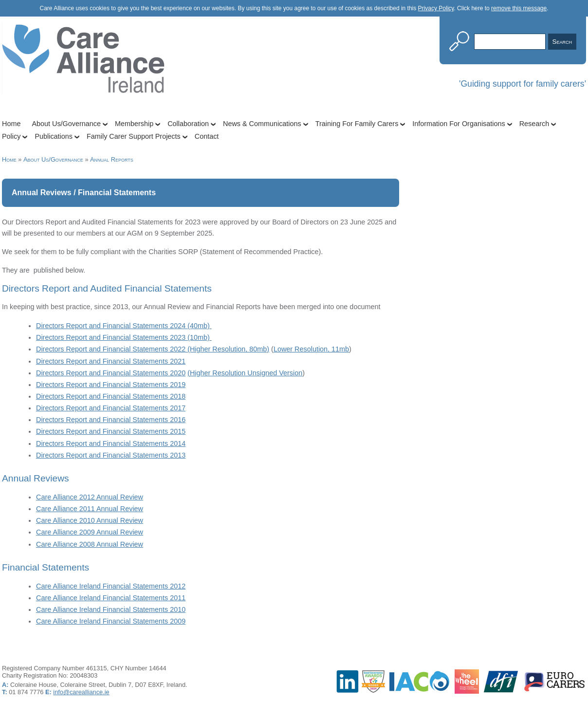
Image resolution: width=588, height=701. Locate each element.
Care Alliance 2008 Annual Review (90, 544)
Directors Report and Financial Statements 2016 (111, 420)
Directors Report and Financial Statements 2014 (111, 443)
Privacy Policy (436, 8)
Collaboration (188, 124)
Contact (207, 136)
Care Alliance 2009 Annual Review (90, 532)
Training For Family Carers (357, 124)
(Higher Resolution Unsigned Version (245, 373)
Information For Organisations (459, 124)
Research (534, 124)
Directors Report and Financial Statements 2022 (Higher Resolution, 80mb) (153, 349)
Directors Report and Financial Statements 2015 (111, 431)
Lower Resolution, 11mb (311, 349)
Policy (11, 136)
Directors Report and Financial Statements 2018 (111, 396)
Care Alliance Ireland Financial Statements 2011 (111, 598)
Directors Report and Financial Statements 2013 (111, 455)
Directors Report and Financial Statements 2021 (111, 361)
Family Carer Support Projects (134, 136)
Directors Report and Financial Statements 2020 (111, 373)
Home (11, 124)
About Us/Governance (66, 124)
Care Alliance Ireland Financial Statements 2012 (111, 586)
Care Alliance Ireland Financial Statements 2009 (111, 621)
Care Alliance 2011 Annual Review (90, 509)
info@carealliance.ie (81, 692)
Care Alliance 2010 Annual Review (90, 520)
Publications (54, 136)
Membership (134, 124)
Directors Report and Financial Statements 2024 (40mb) (124, 326)
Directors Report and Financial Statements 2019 (111, 385)
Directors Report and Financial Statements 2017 (111, 408)
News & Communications (262, 124)
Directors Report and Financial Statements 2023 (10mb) (124, 337)
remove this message (519, 8)
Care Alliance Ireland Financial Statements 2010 (111, 609)
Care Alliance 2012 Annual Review (90, 497)
